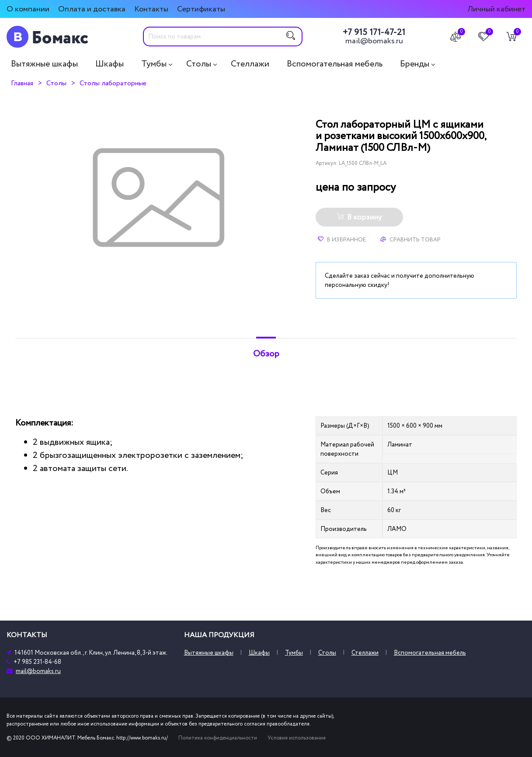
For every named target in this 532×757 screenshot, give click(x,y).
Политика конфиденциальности (218, 738)
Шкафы (110, 64)
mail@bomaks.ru (374, 41)
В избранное (342, 240)
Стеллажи (250, 64)
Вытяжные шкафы (44, 64)
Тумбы (154, 64)
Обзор (266, 354)
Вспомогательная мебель (335, 64)
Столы (199, 64)
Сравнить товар (410, 240)
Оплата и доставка (92, 9)
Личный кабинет (496, 9)
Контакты (151, 9)
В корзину (359, 217)
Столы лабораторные (113, 83)
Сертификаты (201, 9)
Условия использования (297, 738)
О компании (28, 9)
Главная (22, 83)
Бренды (415, 64)
